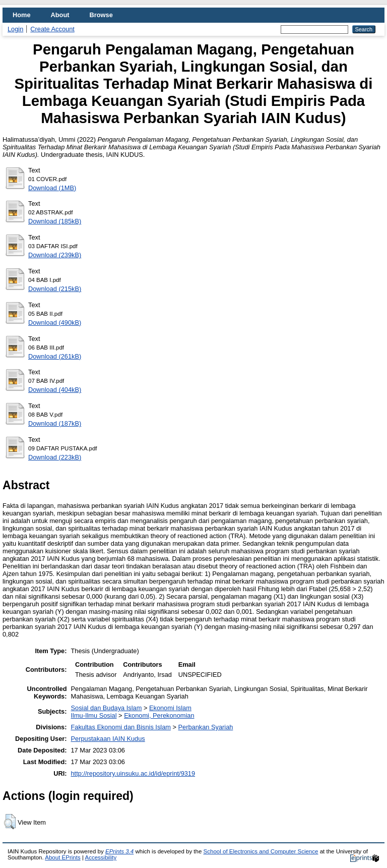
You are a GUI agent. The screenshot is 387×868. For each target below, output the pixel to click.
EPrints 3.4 (119, 851)
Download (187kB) (55, 423)
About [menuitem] (60, 15)
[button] (10, 822)
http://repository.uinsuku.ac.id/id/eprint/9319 (133, 773)
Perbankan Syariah (206, 727)
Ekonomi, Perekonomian (159, 715)
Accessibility (101, 857)
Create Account (52, 29)
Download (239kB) (55, 255)
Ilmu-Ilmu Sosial (94, 715)
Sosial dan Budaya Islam (107, 708)
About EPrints (62, 857)
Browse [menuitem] (101, 15)
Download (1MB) (52, 188)
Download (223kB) (55, 457)
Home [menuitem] (22, 15)
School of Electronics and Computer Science (261, 851)
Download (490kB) (55, 323)
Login (15, 29)
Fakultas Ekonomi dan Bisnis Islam (121, 727)
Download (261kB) (55, 356)
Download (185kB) (55, 221)
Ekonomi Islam (170, 708)
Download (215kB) (55, 289)
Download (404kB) (55, 390)
